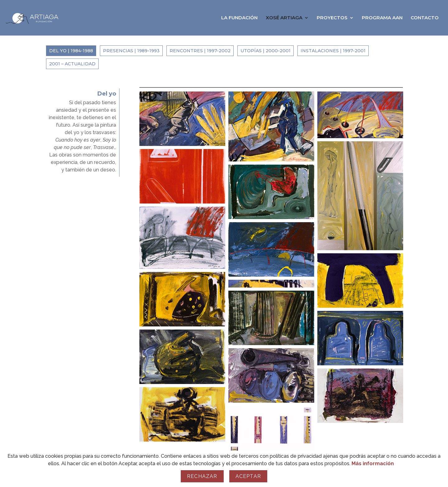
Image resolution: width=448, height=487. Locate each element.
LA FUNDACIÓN (239, 18)
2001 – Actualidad (72, 64)
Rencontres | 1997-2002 (200, 51)
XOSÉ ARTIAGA (284, 18)
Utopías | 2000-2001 (266, 51)
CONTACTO (425, 18)
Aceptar (248, 476)
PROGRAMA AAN (382, 18)
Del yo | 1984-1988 (71, 51)
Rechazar (202, 476)
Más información (373, 464)
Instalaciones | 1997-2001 (333, 51)
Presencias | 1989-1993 (131, 51)
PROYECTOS (332, 18)
